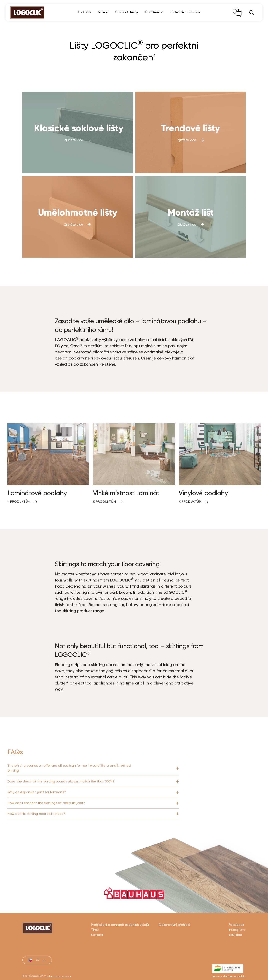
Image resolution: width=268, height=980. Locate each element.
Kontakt (97, 952)
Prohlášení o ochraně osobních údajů (120, 942)
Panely (103, 12)
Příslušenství (154, 12)
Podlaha (84, 12)
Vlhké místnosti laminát (126, 510)
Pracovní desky (126, 12)
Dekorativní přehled (174, 942)
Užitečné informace (185, 12)
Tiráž (95, 947)
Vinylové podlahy (203, 510)
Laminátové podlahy (37, 510)
